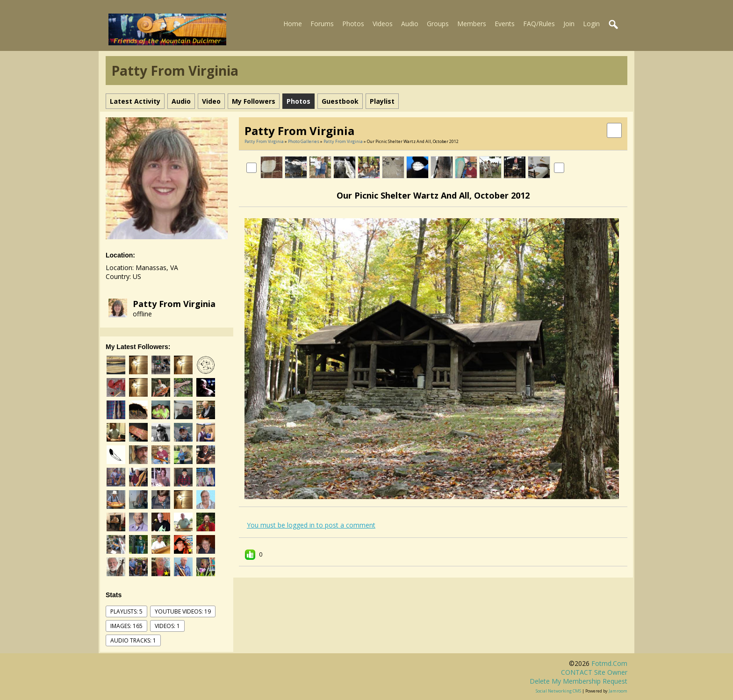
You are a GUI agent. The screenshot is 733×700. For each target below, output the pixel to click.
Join (569, 24)
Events (505, 24)
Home (293, 24)
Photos (353, 24)
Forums (322, 24)
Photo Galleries (304, 141)
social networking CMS (558, 691)
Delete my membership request (578, 681)
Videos (383, 24)
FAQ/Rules (539, 24)
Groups (438, 24)
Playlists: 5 (126, 611)
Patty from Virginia (174, 304)
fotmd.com (609, 663)
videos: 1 (167, 626)
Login (591, 24)
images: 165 (126, 626)
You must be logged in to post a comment (311, 525)
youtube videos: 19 (183, 611)
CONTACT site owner (594, 672)
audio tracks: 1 (133, 640)
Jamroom (618, 691)
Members (472, 24)
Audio (410, 24)
